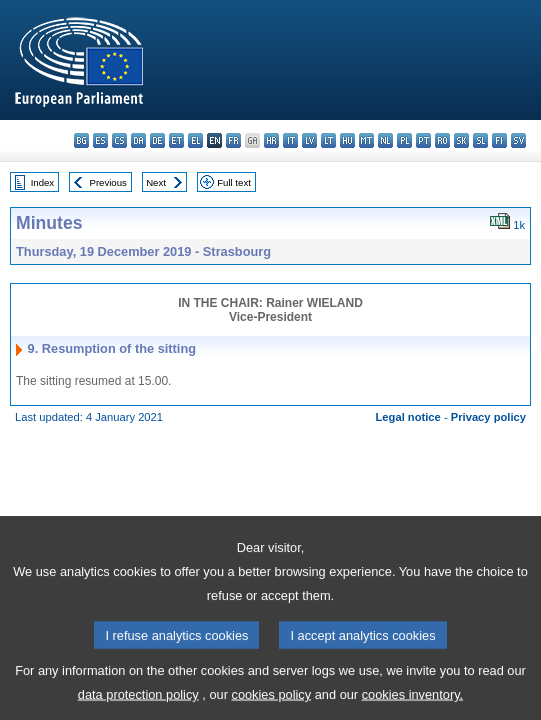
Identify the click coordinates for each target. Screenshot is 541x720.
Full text (234, 182)
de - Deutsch (157, 140)
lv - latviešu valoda (309, 140)
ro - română (442, 140)
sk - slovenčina (461, 140)
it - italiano (290, 140)
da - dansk (138, 140)
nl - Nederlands (385, 140)
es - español (100, 140)
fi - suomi (499, 140)
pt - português (423, 140)
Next (156, 182)
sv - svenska (518, 140)
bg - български (81, 140)
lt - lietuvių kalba (328, 140)
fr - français (233, 140)
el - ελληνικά (195, 140)
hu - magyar (347, 140)
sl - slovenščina (480, 140)
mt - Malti (366, 140)
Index (42, 182)
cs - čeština (119, 140)
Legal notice (408, 417)
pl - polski (404, 140)
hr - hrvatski (271, 140)
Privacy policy (488, 417)
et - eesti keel (176, 140)
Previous (108, 182)
